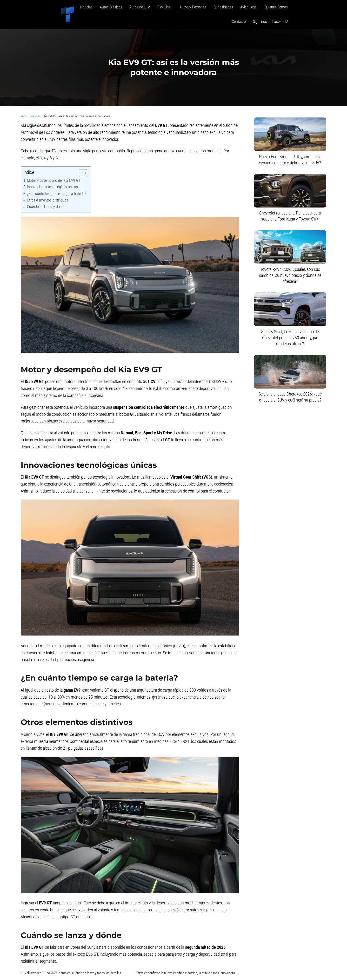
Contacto (239, 22)
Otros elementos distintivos (47, 200)
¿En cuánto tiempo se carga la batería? (57, 194)
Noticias (86, 7)
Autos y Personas (193, 7)
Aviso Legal (249, 7)
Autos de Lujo (140, 7)
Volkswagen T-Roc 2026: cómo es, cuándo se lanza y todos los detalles (73, 973)
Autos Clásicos (111, 7)
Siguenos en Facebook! (270, 22)
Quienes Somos (276, 7)
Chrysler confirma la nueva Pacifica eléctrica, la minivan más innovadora (185, 973)
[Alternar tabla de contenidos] (81, 173)
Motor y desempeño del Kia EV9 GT (54, 180)
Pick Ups (165, 7)
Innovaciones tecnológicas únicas (52, 187)
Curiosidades (223, 7)
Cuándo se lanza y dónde (46, 207)
